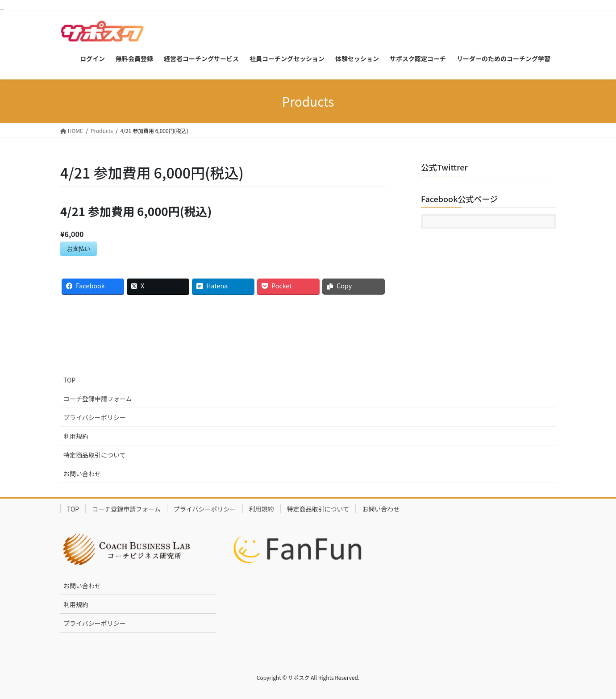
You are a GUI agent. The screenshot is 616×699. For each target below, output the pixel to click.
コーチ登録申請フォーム (98, 399)
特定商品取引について (95, 455)
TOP (69, 380)
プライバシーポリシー (95, 417)
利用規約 (76, 436)
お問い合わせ (82, 474)
